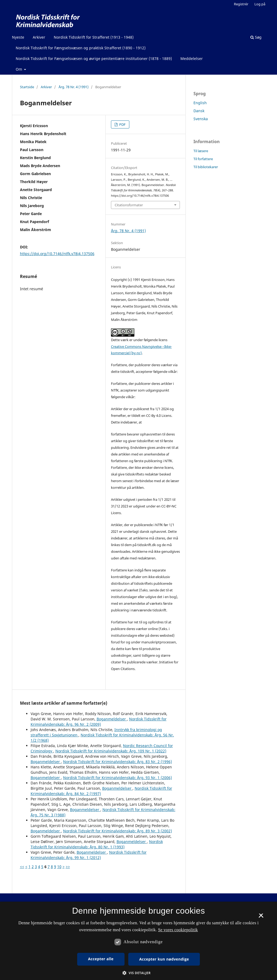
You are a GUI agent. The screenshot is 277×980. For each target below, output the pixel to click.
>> (68, 867)
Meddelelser (192, 59)
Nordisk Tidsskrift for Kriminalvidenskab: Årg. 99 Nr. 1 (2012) (89, 855)
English (200, 103)
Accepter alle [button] (101, 959)
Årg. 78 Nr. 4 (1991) (74, 87)
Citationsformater (129, 205)
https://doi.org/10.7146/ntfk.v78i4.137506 (57, 254)
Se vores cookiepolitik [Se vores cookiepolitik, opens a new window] (178, 930)
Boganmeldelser (112, 719)
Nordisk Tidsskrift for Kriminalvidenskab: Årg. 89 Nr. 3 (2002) (117, 831)
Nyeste (18, 37)
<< (22, 867)
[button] (138, 973)
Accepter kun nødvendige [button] (164, 959)
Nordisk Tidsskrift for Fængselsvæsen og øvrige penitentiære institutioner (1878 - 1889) (94, 59)
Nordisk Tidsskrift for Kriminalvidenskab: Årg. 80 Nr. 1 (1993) (97, 844)
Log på (260, 4)
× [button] (261, 917)
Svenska (201, 119)
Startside (27, 87)
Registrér (241, 4)
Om (19, 69)
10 (59, 867)
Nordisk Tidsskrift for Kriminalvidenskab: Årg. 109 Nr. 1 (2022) (111, 751)
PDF (122, 124)
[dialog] (138, 941)
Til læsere (201, 151)
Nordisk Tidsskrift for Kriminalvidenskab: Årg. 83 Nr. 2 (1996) (117, 762)
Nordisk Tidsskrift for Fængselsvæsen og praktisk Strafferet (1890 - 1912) (81, 48)
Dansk (199, 111)
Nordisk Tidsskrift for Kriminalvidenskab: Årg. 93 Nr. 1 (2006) (117, 778)
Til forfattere (203, 159)
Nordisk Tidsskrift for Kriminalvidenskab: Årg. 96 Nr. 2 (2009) (99, 722)
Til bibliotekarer (206, 167)
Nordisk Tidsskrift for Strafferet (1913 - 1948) (94, 37)
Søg (256, 37)
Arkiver (39, 37)
